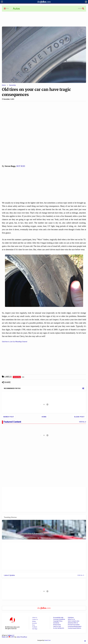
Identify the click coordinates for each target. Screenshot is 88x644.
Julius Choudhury (22, 637)
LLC (11, 635)
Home (4, 85)
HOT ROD (21, 166)
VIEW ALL (81, 575)
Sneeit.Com (47, 640)
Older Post (79, 417)
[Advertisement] (44, 19)
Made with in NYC (8, 637)
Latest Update (9, 575)
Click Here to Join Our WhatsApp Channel (15, 342)
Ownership (12, 85)
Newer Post (9, 417)
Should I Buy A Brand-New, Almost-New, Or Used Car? (44, 533)
